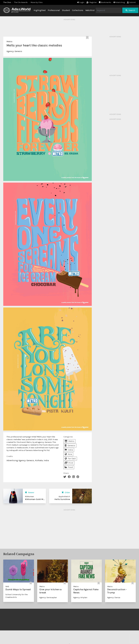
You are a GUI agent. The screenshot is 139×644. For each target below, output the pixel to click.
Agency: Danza (114, 598)
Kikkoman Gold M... (35, 499)
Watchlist (90, 10)
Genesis (18, 51)
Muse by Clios (37, 2)
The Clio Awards (21, 2)
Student (66, 10)
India (69, 450)
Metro (9, 41)
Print (69, 463)
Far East (70, 458)
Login (81, 2)
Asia (68, 454)
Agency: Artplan (80, 598)
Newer (30, 492)
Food (69, 467)
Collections (78, 10)
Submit (131, 2)
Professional (54, 10)
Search (130, 10)
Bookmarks (105, 2)
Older (66, 492)
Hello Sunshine (62, 499)
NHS (7, 587)
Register (92, 2)
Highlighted (40, 10)
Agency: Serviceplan (48, 598)
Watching (119, 2)
